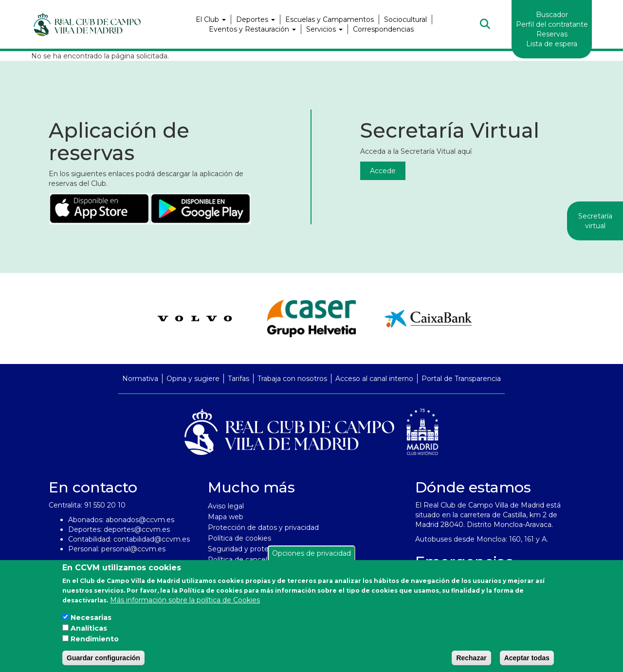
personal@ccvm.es (133, 549)
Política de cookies (239, 538)
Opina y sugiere (193, 379)
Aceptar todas (527, 658)
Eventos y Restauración (252, 29)
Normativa (140, 379)
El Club (211, 19)
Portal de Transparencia (461, 379)
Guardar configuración (103, 658)
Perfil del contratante (552, 24)
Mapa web (226, 517)
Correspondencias (383, 29)
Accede (383, 171)
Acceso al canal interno (374, 379)
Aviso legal (226, 506)
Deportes (256, 19)
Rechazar (471, 658)
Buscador (552, 15)
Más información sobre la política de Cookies (185, 600)
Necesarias (91, 618)
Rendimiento (95, 639)
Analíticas (89, 628)
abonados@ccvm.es (140, 520)
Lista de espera (552, 44)
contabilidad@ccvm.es (152, 539)
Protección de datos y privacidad (263, 527)
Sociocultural (405, 19)
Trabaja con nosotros (292, 379)
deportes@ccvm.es (137, 529)
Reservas (552, 34)
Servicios (324, 29)
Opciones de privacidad (311, 553)
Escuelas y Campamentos (330, 19)
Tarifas (238, 379)
